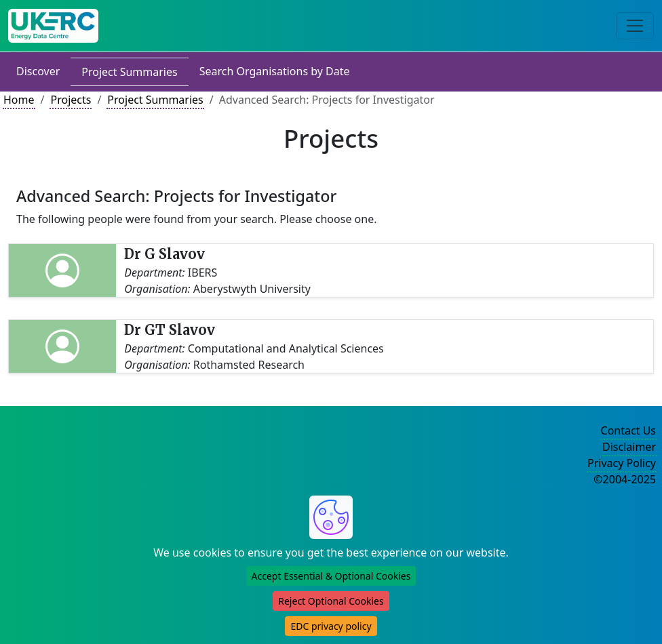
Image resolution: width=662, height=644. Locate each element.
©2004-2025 (625, 479)
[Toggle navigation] (635, 26)
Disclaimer (629, 447)
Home (19, 100)
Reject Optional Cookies (331, 601)
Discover (38, 71)
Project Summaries (129, 72)
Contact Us (628, 430)
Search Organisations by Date (275, 71)
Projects (71, 100)
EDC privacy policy (331, 626)
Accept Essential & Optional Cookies (331, 576)
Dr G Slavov (164, 254)
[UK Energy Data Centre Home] (53, 26)
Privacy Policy (622, 463)
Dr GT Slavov (170, 330)
